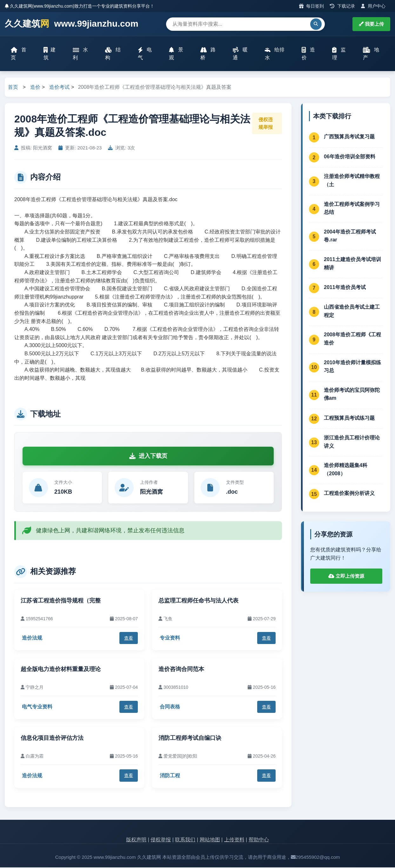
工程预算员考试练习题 (349, 418)
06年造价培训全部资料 (350, 157)
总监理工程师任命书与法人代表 (198, 601)
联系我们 (185, 840)
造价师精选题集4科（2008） (346, 470)
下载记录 (342, 6)
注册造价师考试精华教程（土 (352, 181)
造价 (308, 54)
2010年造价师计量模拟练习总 (352, 367)
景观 (176, 54)
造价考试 (59, 87)
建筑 (50, 54)
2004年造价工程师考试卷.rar (350, 236)
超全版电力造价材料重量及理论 (61, 670)
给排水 (275, 54)
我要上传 (371, 24)
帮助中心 (259, 840)
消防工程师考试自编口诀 (190, 739)
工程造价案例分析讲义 (349, 494)
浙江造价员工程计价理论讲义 (352, 442)
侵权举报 (161, 840)
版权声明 (136, 840)
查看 (129, 638)
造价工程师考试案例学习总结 (352, 209)
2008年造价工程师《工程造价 (352, 339)
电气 (145, 54)
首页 (19, 54)
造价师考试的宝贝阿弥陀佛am (352, 395)
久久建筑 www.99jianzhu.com (72, 24)
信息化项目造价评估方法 (52, 739)
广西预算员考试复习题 (349, 137)
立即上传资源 (346, 576)
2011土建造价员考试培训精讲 (352, 264)
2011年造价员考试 (345, 288)
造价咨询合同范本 (181, 670)
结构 (113, 54)
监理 (339, 54)
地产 (371, 54)
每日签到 (312, 6)
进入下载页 (148, 456)
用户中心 (373, 6)
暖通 (240, 54)
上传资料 (234, 840)
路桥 (208, 54)
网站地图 (210, 840)
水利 (81, 54)
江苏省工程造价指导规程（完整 (61, 601)
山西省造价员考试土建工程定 (352, 312)
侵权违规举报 (266, 124)
